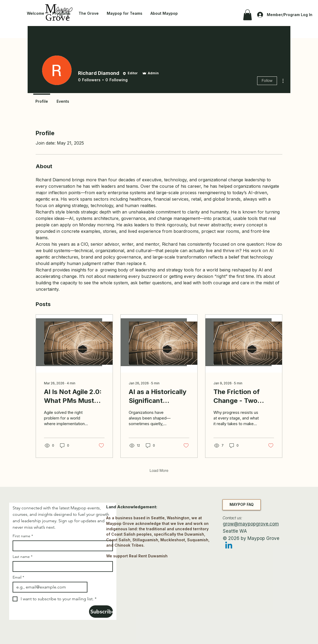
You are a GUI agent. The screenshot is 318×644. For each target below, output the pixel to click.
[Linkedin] (229, 546)
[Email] (48, 587)
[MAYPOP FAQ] (242, 505)
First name (23, 536)
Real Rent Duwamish (148, 556)
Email (18, 577)
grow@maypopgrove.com (251, 524)
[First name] (61, 546)
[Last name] (61, 566)
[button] (247, 15)
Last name (23, 557)
